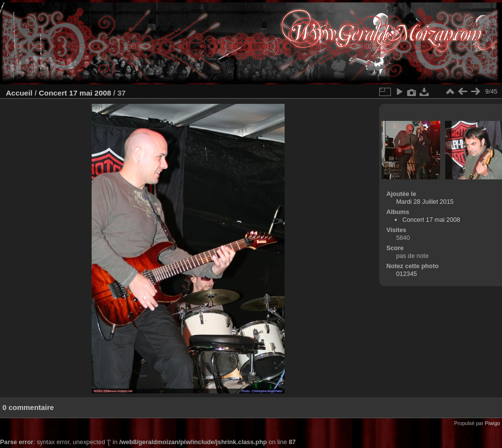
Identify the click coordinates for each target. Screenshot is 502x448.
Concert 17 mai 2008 (75, 93)
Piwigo (492, 423)
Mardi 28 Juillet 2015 (425, 202)
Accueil (19, 93)
